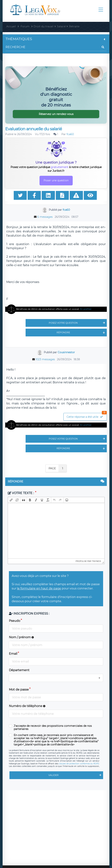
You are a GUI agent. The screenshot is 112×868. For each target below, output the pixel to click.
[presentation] (11, 500)
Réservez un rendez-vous (56, 114)
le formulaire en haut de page (39, 588)
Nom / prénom (21, 637)
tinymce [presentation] (97, 561)
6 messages (45, 217)
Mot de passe (19, 690)
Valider (76, 775)
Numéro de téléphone (27, 706)
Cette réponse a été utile (87, 416)
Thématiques (56, 39)
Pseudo (15, 621)
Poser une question (56, 180)
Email (13, 654)
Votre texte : (21, 493)
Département (19, 670)
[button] (11, 500)
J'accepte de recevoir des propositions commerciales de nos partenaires (53, 728)
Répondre (82, 333)
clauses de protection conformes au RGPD (79, 764)
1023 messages (45, 359)
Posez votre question (78, 323)
